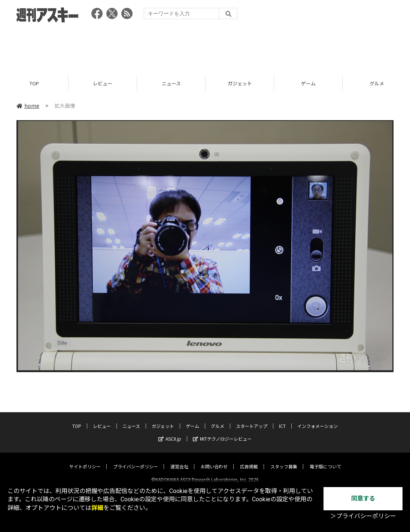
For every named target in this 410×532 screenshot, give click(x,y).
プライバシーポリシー (136, 460)
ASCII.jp (170, 432)
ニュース (171, 83)
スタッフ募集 (284, 460)
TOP (34, 83)
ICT (282, 419)
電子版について (325, 460)
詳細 (97, 508)
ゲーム (308, 83)
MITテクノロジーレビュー (222, 432)
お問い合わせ (214, 460)
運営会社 (179, 460)
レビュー (103, 83)
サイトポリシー (85, 460)
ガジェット (240, 83)
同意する (363, 498)
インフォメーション (318, 419)
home (28, 106)
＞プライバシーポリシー (363, 516)
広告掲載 (249, 460)
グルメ (218, 419)
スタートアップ (252, 419)
